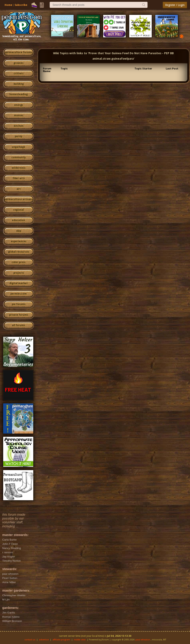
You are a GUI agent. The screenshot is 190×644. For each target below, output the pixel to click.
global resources (19, 252)
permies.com (19, 294)
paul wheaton (143, 640)
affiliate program (61, 640)
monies (19, 115)
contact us (30, 640)
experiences (19, 241)
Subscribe (21, 5)
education (19, 220)
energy (19, 105)
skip (19, 231)
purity (19, 136)
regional (19, 210)
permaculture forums (19, 52)
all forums (19, 325)
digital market (19, 283)
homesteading (19, 94)
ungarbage (19, 147)
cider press (19, 262)
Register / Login (175, 5)
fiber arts (19, 178)
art (19, 189)
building (19, 84)
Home (8, 5)
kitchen (19, 126)
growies (19, 63)
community (19, 157)
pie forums (19, 304)
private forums (19, 315)
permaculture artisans (19, 199)
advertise (44, 640)
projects (19, 273)
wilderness (19, 168)
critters (19, 73)
